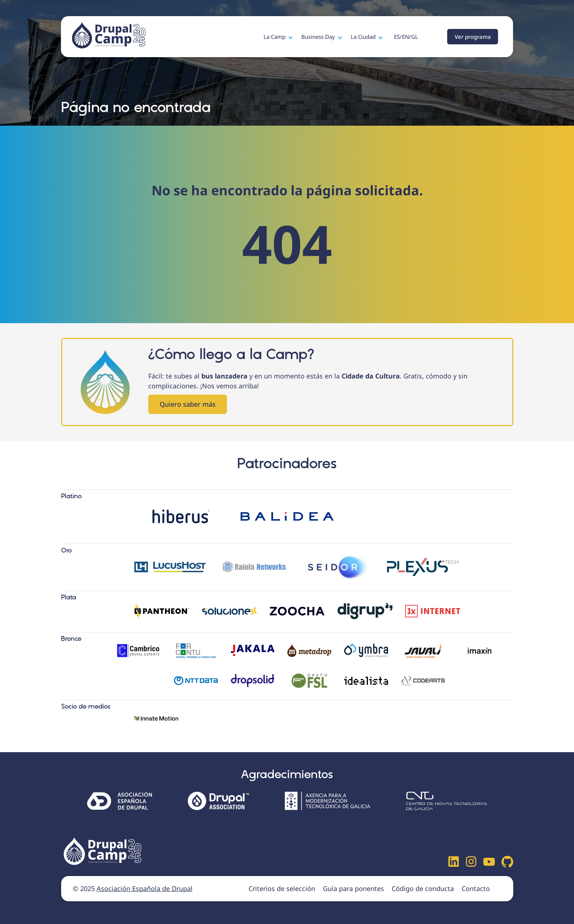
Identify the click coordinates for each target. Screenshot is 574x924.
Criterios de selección (282, 888)
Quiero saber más (188, 404)
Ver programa (473, 37)
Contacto (476, 888)
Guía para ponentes (353, 888)
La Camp (275, 37)
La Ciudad (364, 37)
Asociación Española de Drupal (145, 888)
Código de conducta (423, 888)
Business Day (319, 37)
